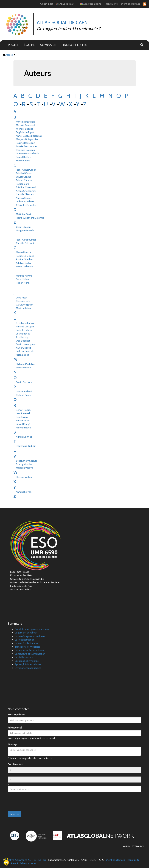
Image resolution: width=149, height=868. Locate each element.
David (26, 345)
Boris (22, 280)
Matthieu (24, 215)
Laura (24, 392)
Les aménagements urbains (30, 636)
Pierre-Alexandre (30, 218)
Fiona (23, 161)
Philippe (26, 365)
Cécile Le (26, 206)
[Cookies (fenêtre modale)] (6, 862)
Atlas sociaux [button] (66, 4)
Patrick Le (25, 256)
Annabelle (24, 492)
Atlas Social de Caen (63, 23)
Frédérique (26, 446)
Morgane (25, 231)
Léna (22, 298)
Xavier (23, 348)
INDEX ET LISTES (76, 45)
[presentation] (35, 802)
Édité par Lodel (28, 864)
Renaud (25, 327)
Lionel (23, 425)
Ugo (23, 341)
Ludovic (25, 352)
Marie (23, 253)
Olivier (23, 177)
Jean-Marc (26, 240)
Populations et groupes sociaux (32, 629)
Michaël (25, 126)
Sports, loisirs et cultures (28, 665)
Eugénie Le (25, 133)
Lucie (23, 334)
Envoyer (14, 814)
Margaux (27, 140)
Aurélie (27, 147)
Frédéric (26, 188)
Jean (22, 417)
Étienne (24, 478)
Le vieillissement (24, 658)
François (25, 122)
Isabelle (24, 331)
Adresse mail (15, 728)
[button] (142, 45)
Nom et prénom (16, 715)
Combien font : (16, 765)
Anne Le (23, 428)
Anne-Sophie (29, 136)
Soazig (24, 465)
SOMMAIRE (49, 45)
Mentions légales (131, 4)
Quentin (28, 154)
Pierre (24, 267)
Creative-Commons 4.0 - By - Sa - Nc (26, 860)
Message (12, 745)
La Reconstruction (25, 640)
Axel (22, 338)
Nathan (24, 199)
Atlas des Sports (91, 4)
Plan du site (111, 4)
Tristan (24, 181)
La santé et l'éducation (27, 644)
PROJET (13, 45)
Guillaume (25, 305)
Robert (23, 283)
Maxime (23, 309)
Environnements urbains (28, 668)
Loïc (23, 414)
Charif (23, 227)
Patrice (23, 184)
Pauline (26, 143)
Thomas (25, 150)
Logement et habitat (26, 633)
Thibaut (23, 396)
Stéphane (25, 324)
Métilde (24, 276)
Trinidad (24, 174)
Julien (23, 355)
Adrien (24, 437)
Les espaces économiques (29, 651)
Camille (25, 195)
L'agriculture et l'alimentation (30, 654)
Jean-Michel (26, 170)
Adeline (23, 263)
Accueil (9, 55)
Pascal (23, 158)
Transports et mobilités (28, 647)
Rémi (23, 421)
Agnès (26, 191)
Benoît (24, 410)
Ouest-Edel (47, 4)
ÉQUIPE (29, 45)
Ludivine (25, 202)
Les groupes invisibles (27, 661)
